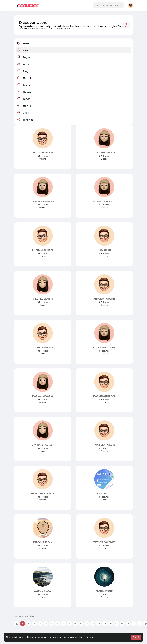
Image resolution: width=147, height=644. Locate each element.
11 (81, 623)
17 (116, 623)
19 (128, 623)
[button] (108, 5)
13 (93, 623)
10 (75, 623)
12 (87, 623)
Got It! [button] (136, 637)
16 (110, 623)
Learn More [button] (89, 637)
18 (122, 623)
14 (99, 623)
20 (134, 623)
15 (104, 623)
